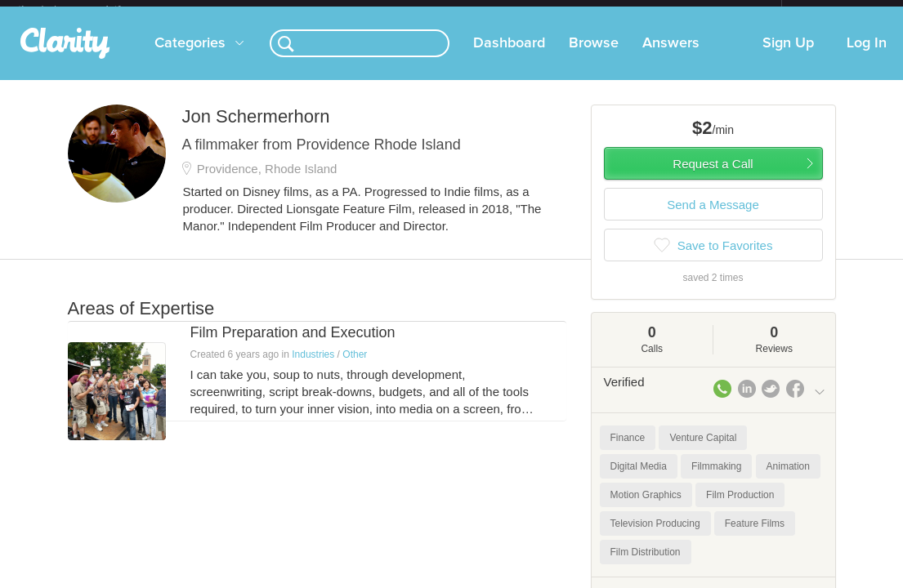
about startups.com (840, 11)
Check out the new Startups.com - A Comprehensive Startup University (603, 11)
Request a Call (713, 177)
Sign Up (788, 56)
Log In (867, 56)
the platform (87, 9)
